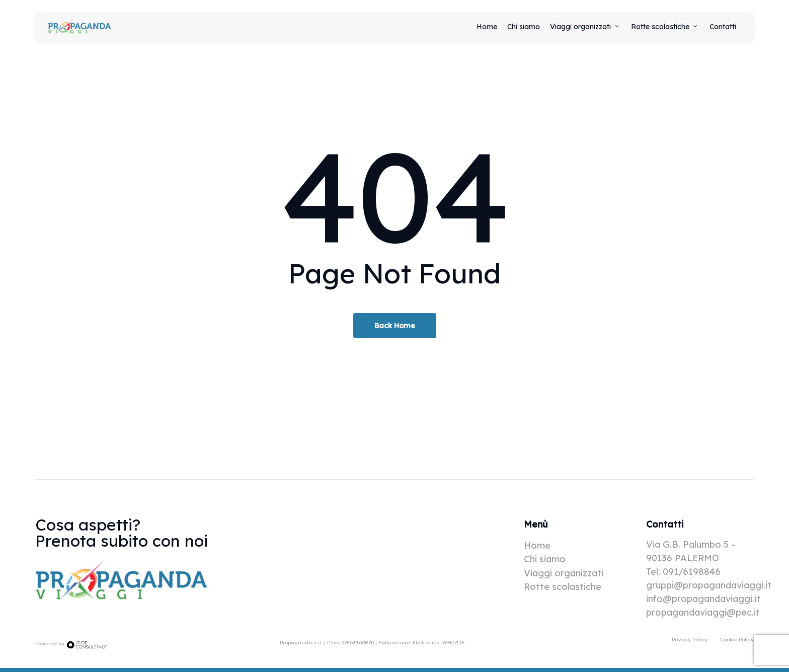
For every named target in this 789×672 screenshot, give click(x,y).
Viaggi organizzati (564, 573)
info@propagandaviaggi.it (703, 599)
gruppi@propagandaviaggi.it (709, 585)
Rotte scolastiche (563, 587)
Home (537, 545)
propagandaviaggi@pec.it (703, 612)
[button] (690, 640)
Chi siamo (545, 559)
